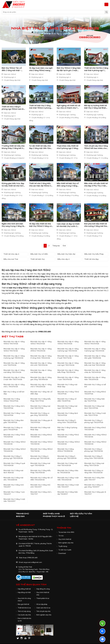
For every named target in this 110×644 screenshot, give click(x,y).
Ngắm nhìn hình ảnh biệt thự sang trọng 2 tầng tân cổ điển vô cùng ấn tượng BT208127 (13, 225)
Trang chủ (22, 513)
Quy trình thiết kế (65, 539)
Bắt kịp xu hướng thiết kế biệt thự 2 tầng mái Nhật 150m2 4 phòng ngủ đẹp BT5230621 (96, 107)
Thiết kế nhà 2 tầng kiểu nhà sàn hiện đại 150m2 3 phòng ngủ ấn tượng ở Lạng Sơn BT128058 (40, 185)
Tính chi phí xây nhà (43, 611)
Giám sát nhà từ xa (43, 608)
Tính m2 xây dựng (24, 611)
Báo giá (20, 516)
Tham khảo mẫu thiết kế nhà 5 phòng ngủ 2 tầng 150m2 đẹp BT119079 (68, 147)
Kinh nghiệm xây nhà (66, 543)
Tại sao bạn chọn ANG (66, 532)
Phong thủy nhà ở (54, 516)
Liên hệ (74, 516)
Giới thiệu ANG (51, 513)
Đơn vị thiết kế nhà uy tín (24, 620)
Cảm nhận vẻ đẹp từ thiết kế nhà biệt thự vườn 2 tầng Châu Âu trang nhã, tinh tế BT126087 (68, 225)
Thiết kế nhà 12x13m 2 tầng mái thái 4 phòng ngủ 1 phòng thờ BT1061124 (96, 69)
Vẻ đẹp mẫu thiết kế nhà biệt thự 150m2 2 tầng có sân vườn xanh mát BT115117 (40, 225)
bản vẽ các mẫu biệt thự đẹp (28, 274)
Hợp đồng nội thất (24, 592)
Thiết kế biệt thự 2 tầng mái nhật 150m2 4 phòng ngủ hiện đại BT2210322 (40, 107)
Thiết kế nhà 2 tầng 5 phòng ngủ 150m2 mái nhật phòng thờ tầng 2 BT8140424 (14, 108)
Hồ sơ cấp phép (42, 604)
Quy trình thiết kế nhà (43, 594)
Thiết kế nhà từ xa (24, 608)
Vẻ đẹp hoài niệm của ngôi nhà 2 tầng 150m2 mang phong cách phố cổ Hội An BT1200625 (41, 69)
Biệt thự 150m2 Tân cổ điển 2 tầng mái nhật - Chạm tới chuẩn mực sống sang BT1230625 (14, 69)
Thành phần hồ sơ (43, 598)
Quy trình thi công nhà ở (24, 600)
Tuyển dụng (63, 546)
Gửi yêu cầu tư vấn (81, 513)
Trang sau (56, 246)
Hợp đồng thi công (43, 589)
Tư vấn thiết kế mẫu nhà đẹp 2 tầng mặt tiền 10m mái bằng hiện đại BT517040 (40, 147)
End (64, 246)
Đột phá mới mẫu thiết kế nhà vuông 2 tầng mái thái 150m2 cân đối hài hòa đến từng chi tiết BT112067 (96, 225)
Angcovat (39, 32)
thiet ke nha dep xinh (14, 324)
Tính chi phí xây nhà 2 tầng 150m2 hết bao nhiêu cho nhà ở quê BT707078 (96, 147)
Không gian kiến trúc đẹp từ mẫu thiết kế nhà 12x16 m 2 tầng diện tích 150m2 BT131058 (13, 185)
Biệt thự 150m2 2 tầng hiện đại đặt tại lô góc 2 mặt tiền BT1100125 (69, 69)
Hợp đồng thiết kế (24, 589)
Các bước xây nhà (24, 615)
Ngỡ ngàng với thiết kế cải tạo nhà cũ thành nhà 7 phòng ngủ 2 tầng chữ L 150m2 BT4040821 (68, 107)
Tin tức (61, 536)
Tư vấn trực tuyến (65, 550)
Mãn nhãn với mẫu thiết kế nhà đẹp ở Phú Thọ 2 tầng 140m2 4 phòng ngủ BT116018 (96, 185)
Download (62, 553)
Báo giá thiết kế (23, 604)
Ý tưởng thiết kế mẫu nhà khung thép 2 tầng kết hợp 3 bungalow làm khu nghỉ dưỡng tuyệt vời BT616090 (14, 147)
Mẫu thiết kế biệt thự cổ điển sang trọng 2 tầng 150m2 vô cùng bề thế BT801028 (68, 185)
